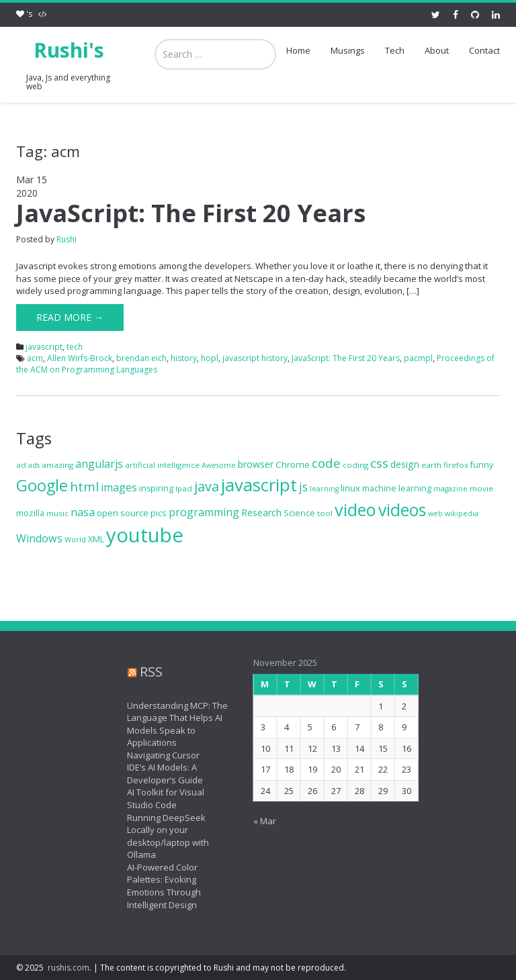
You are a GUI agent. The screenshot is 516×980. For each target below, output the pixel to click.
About (437, 50)
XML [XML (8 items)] (96, 539)
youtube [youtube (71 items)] (145, 535)
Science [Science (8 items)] (299, 513)
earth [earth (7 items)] (431, 465)
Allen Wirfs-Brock (80, 358)
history (184, 358)
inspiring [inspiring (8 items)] (156, 488)
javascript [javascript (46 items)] (259, 485)
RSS (144, 672)
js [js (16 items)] (303, 487)
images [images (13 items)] (119, 487)
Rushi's (69, 50)
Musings (348, 50)
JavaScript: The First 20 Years (191, 213)
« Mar (257, 821)
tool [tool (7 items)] (325, 513)
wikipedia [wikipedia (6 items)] (462, 513)
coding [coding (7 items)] (355, 465)
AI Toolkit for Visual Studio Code (158, 798)
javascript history (255, 358)
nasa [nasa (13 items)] (83, 512)
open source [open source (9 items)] (123, 513)
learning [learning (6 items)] (324, 489)
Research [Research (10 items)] (261, 512)
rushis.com (69, 968)
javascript (44, 347)
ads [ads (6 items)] (34, 465)
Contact (484, 50)
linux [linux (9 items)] (350, 488)
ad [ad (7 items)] (21, 465)
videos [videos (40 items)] (402, 510)
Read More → (70, 317)
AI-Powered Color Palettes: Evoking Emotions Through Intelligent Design (157, 886)
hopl (210, 358)
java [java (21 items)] (207, 486)
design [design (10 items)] (405, 464)
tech (75, 347)
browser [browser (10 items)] (256, 464)
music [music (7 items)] (57, 513)
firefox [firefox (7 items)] (456, 465)
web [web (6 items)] (435, 513)
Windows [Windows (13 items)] (39, 538)
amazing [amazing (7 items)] (57, 465)
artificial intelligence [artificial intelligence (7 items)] (162, 465)
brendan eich (141, 358)
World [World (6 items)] (75, 540)
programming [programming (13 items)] (204, 512)
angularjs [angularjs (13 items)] (99, 464)
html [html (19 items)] (84, 487)
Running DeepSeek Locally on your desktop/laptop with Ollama (161, 836)
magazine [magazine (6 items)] (450, 489)
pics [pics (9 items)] (159, 513)
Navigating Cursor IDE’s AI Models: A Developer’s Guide (158, 768)
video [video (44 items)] (355, 509)
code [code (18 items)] (326, 463)
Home (298, 50)
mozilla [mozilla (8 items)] (30, 513)
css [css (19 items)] (379, 463)
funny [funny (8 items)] (482, 465)
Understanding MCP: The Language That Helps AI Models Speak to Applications (170, 724)
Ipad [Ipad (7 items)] (184, 488)
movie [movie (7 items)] (481, 488)
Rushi (67, 239)
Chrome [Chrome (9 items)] (293, 464)
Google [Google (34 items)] (42, 485)
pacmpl (418, 358)
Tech (395, 50)
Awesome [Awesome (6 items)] (219, 465)
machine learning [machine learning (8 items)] (397, 488)
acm (35, 358)
